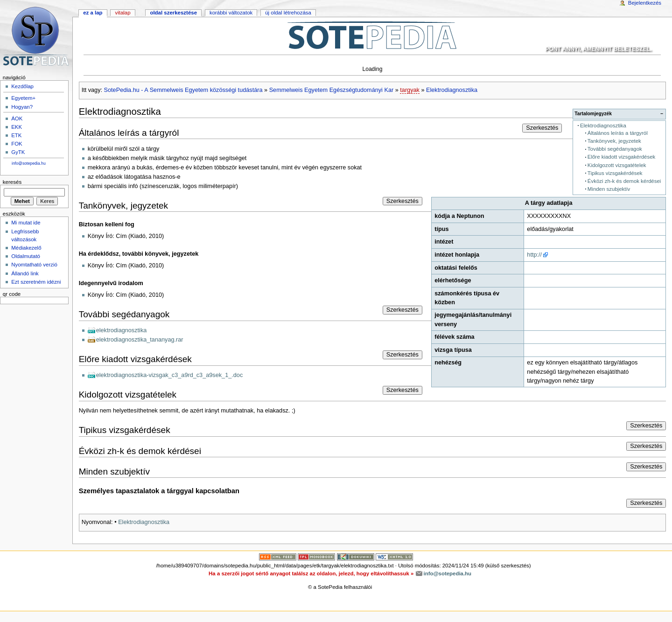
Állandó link (25, 273)
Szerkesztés (542, 128)
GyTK (18, 152)
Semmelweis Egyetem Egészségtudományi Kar (332, 90)
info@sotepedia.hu (29, 163)
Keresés (12, 182)
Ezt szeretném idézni (36, 282)
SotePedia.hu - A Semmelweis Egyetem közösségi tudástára (183, 90)
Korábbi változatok (231, 13)
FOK (17, 144)
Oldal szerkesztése (173, 13)
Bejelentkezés (645, 3)
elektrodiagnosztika (122, 330)
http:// (534, 255)
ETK (16, 135)
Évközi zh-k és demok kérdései (624, 181)
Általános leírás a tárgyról (618, 133)
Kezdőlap (22, 86)
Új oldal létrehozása (288, 13)
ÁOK (17, 119)
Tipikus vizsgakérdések (615, 173)
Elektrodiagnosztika (452, 90)
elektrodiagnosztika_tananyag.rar (140, 340)
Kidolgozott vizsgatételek (617, 165)
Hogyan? (22, 107)
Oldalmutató (26, 256)
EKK (17, 127)
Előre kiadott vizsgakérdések (621, 157)
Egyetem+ (23, 98)
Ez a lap (93, 13)
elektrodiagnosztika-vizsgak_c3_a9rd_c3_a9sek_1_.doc (170, 375)
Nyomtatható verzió (34, 265)
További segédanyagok (615, 149)
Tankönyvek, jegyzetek (614, 141)
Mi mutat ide (26, 223)
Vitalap (122, 13)
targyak (410, 90)
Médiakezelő (26, 248)
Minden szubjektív (609, 189)
